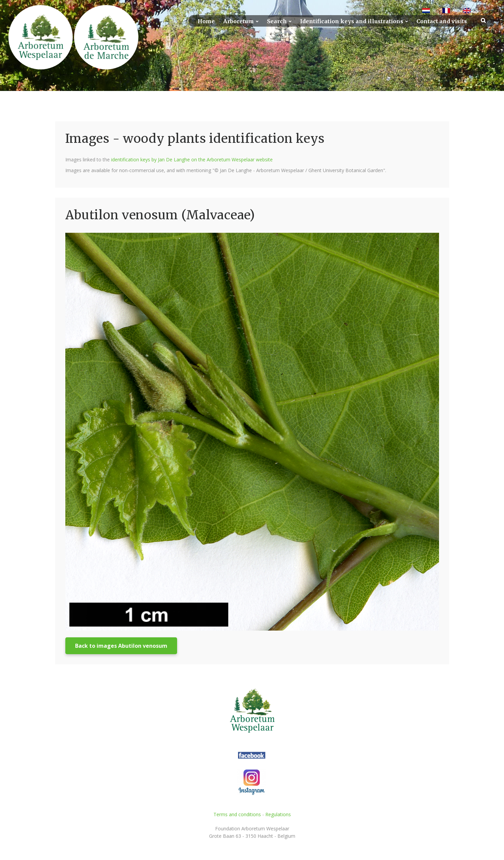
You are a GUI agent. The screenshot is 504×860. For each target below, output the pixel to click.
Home (206, 21)
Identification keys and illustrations (352, 21)
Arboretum (239, 21)
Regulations (278, 814)
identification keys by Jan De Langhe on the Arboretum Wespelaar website (192, 160)
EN (476, 11)
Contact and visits (442, 21)
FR (455, 11)
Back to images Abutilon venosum (121, 646)
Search (277, 21)
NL (435, 11)
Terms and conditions (237, 814)
